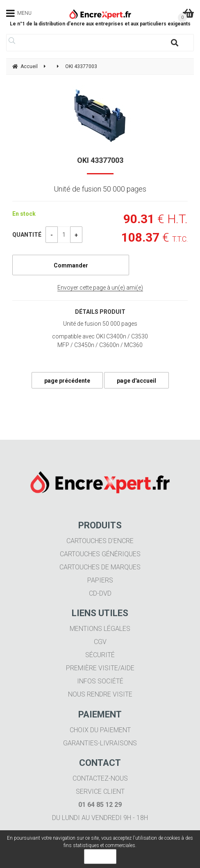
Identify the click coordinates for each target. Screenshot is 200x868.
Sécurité (100, 655)
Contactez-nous (100, 778)
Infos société (100, 681)
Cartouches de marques (100, 567)
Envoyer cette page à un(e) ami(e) (100, 288)
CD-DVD (100, 593)
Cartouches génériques (100, 554)
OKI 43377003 (100, 160)
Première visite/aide (100, 668)
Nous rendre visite (100, 694)
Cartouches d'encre (100, 541)
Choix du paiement (100, 730)
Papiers (100, 580)
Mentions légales (100, 629)
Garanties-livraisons (100, 743)
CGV (100, 642)
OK (100, 857)
